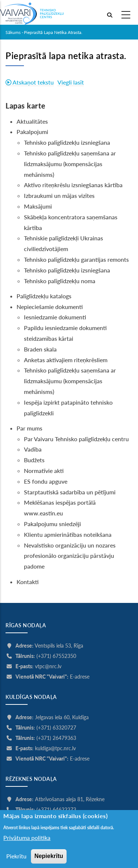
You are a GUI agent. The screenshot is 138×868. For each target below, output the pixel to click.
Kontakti (28, 582)
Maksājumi (38, 206)
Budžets (34, 460)
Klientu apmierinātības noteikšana (68, 534)
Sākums (13, 32)
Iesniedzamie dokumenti (55, 317)
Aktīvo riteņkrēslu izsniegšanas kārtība (73, 185)
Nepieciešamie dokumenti (50, 307)
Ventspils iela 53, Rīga (59, 646)
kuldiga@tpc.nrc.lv (55, 748)
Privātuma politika (27, 849)
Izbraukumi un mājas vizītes (59, 195)
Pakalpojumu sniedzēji (52, 524)
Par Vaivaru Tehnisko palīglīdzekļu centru (76, 439)
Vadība (33, 449)
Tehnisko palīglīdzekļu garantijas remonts (76, 259)
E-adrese (80, 677)
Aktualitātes (32, 121)
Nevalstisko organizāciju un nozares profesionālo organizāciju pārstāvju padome (70, 556)
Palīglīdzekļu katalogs (44, 296)
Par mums (29, 428)
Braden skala (40, 349)
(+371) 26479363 (56, 738)
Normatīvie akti (44, 471)
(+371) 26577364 (56, 820)
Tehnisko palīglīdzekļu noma (60, 281)
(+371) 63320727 (56, 728)
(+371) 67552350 (56, 656)
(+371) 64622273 (56, 809)
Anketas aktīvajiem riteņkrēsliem (66, 360)
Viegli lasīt (71, 82)
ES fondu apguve (46, 481)
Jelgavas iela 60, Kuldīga (62, 717)
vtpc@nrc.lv (48, 666)
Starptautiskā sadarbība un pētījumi (70, 492)
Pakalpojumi (32, 132)
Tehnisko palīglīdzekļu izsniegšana (67, 142)
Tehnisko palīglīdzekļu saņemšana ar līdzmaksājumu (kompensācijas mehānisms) (70, 164)
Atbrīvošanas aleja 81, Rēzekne (70, 799)
